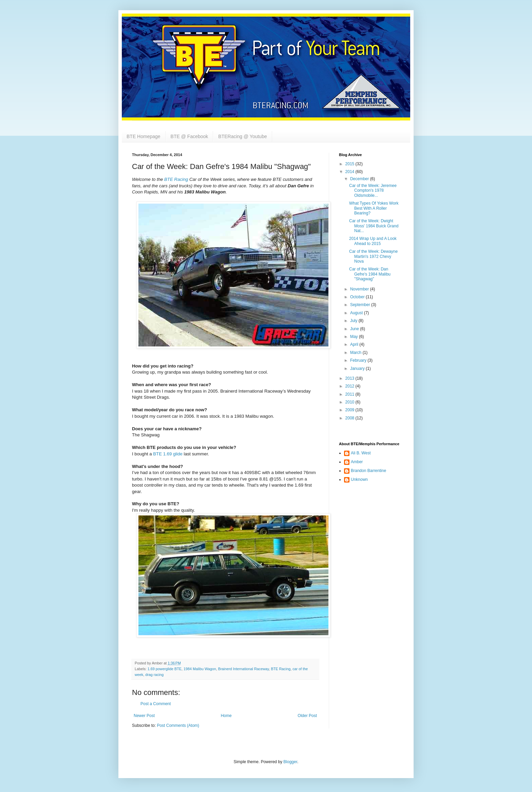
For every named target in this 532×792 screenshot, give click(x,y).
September (361, 305)
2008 (350, 418)
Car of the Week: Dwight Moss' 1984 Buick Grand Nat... (374, 226)
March (356, 353)
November (360, 289)
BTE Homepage (144, 136)
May (355, 337)
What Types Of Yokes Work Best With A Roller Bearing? (374, 208)
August (357, 313)
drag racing (154, 675)
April (355, 344)
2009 (350, 410)
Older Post (307, 716)
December (360, 179)
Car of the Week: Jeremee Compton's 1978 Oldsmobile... (373, 191)
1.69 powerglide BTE (165, 669)
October (358, 297)
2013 (350, 378)
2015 (350, 164)
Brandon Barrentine (368, 471)
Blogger (290, 762)
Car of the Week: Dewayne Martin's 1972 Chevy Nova (373, 256)
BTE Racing (281, 669)
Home (226, 716)
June (355, 329)
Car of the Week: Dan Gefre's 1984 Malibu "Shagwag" (370, 274)
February (359, 360)
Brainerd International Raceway (244, 669)
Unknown (359, 479)
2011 (350, 394)
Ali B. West (361, 453)
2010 (350, 402)
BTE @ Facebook (189, 136)
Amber (357, 462)
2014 (350, 172)
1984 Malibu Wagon (200, 669)
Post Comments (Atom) (178, 725)
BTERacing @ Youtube (242, 136)
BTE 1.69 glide (168, 454)
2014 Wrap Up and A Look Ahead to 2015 (373, 241)
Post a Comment (156, 704)
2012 (350, 386)
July (354, 321)
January (358, 369)
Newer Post (144, 716)
